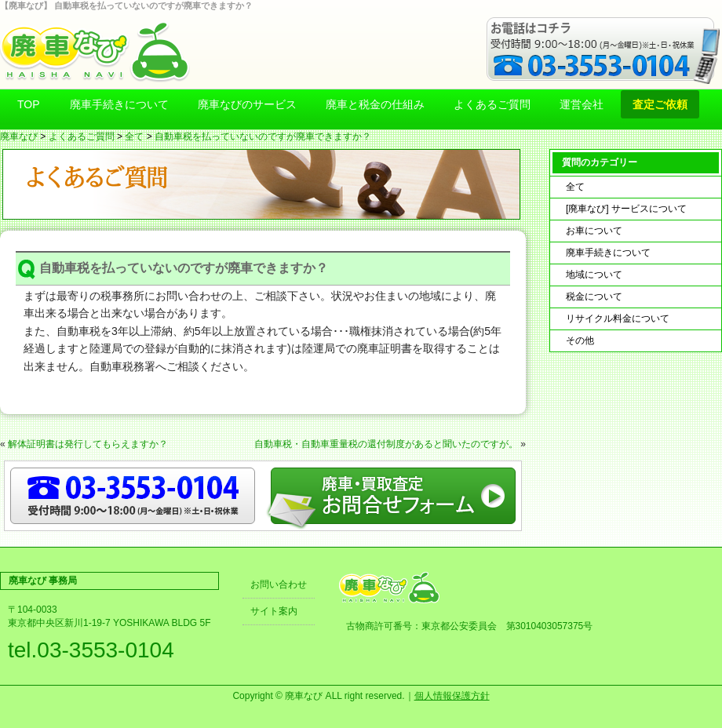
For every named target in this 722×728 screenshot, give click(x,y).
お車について (594, 231)
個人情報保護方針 (452, 696)
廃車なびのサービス (247, 104)
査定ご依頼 (660, 104)
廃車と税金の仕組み (375, 104)
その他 (580, 340)
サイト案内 (274, 611)
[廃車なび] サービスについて (626, 209)
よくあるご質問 (492, 104)
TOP (29, 104)
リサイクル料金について (618, 318)
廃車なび (19, 136)
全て (134, 136)
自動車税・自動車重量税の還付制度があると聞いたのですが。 (386, 444)
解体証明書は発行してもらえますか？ (88, 444)
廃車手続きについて (119, 104)
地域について (594, 275)
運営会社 (582, 104)
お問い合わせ (279, 584)
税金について (594, 297)
